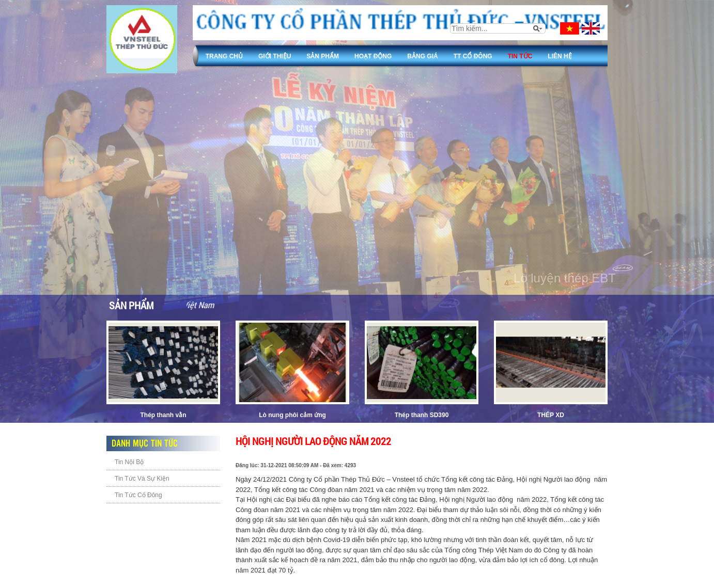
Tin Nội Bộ (129, 462)
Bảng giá (422, 56)
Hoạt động (373, 56)
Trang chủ (224, 56)
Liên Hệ (560, 56)
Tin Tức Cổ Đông (138, 495)
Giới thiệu (275, 56)
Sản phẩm (323, 56)
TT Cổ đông (473, 56)
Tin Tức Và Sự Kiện (142, 479)
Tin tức (520, 56)
